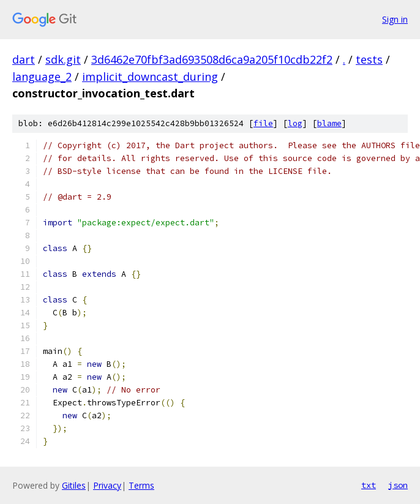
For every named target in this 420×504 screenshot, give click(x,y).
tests (369, 59)
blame (329, 123)
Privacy (107, 485)
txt (369, 485)
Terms (141, 485)
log (295, 123)
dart (24, 59)
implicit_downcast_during (150, 77)
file (263, 123)
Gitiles (74, 485)
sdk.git (63, 59)
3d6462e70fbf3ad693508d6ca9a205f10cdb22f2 (212, 59)
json (398, 485)
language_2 (42, 77)
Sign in (395, 19)
